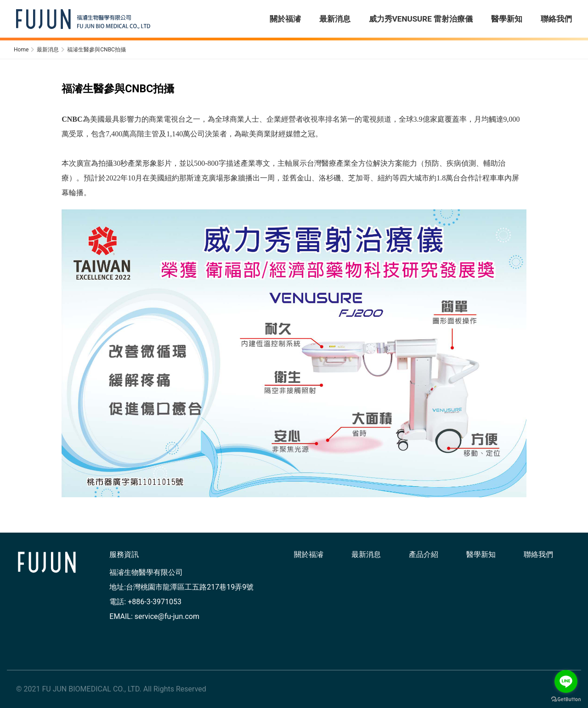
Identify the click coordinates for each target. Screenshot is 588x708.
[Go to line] (566, 681)
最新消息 (366, 554)
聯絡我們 (538, 554)
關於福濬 (309, 554)
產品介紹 (424, 554)
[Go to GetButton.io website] (566, 699)
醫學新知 (481, 554)
